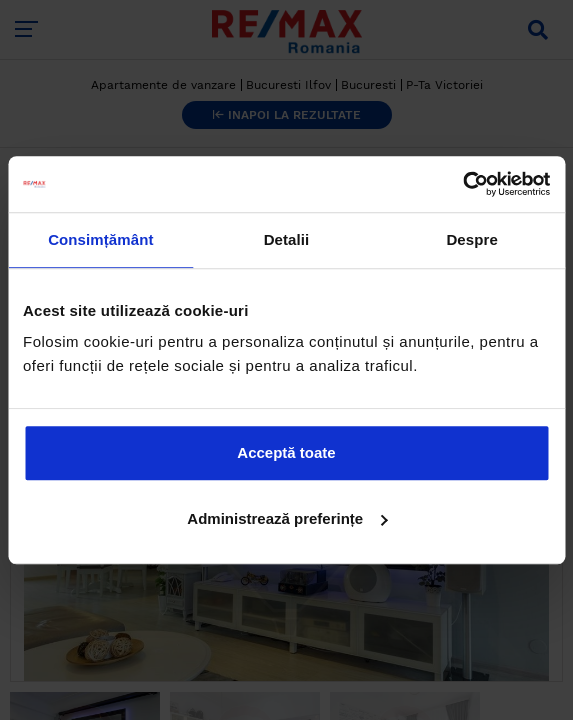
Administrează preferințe (287, 518)
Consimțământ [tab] (100, 239)
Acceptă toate (286, 452)
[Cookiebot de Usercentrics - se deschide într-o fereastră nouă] (462, 184)
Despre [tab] (471, 239)
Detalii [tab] (287, 239)
